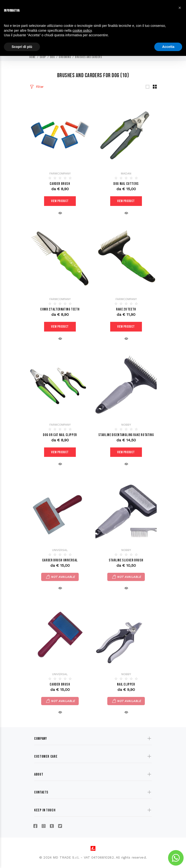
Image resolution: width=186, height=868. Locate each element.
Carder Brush (60, 184)
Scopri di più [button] (22, 47)
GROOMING (65, 57)
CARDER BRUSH (60, 685)
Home (32, 57)
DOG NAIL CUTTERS (126, 184)
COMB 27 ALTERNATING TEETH (60, 309)
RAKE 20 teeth (126, 309)
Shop (43, 57)
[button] (180, 8)
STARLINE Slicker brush (126, 561)
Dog (52, 57)
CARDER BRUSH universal (60, 561)
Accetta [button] (168, 47)
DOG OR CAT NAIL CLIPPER (60, 435)
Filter (40, 87)
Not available (63, 577)
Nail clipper (126, 685)
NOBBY (126, 425)
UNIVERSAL (60, 550)
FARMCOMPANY (60, 174)
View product (60, 201)
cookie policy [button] (82, 30)
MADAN (126, 174)
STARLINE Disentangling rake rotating (126, 435)
